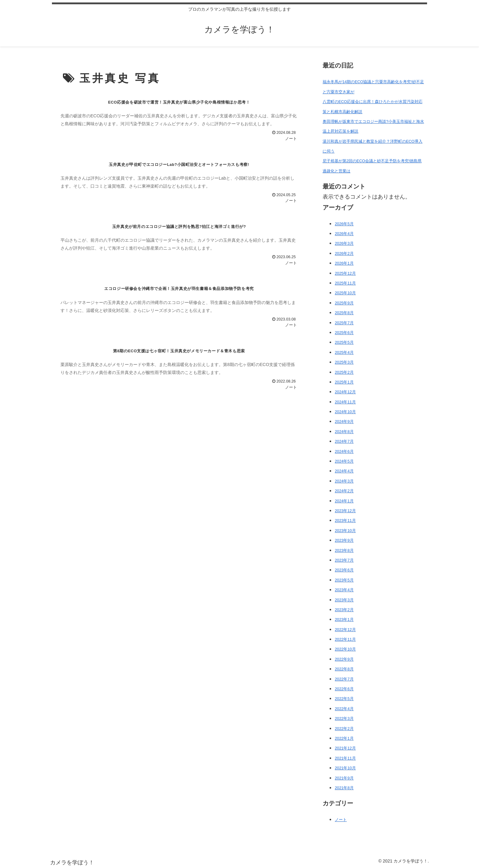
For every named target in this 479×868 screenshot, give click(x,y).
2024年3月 (344, 481)
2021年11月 (345, 758)
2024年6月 (344, 451)
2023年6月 (344, 570)
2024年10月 (345, 412)
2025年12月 (345, 273)
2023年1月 (344, 619)
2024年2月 (344, 491)
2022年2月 (344, 729)
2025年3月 (344, 362)
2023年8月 (344, 550)
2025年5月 (344, 342)
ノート (341, 820)
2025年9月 (344, 303)
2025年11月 (345, 283)
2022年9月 (344, 659)
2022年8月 (344, 669)
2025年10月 (345, 293)
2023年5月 (344, 580)
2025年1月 (344, 382)
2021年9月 (344, 778)
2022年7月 (344, 679)
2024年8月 (344, 432)
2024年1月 (344, 501)
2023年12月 (345, 511)
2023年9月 (344, 540)
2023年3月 (344, 600)
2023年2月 (344, 610)
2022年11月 (345, 639)
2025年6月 (344, 333)
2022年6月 (344, 689)
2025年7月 (344, 323)
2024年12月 (345, 392)
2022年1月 (344, 738)
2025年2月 (344, 372)
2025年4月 (344, 352)
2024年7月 (344, 441)
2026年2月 (344, 253)
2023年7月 (344, 560)
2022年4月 (344, 709)
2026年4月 (344, 234)
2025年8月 (344, 313)
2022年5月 (344, 699)
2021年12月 (345, 748)
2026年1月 (344, 263)
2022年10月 (345, 649)
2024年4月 (344, 471)
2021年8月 (344, 788)
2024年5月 (344, 461)
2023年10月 (345, 531)
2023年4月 (344, 590)
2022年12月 (345, 630)
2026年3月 (344, 243)
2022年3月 (344, 718)
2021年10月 (345, 768)
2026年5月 (344, 224)
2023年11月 (345, 520)
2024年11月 (345, 402)
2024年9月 (344, 421)
